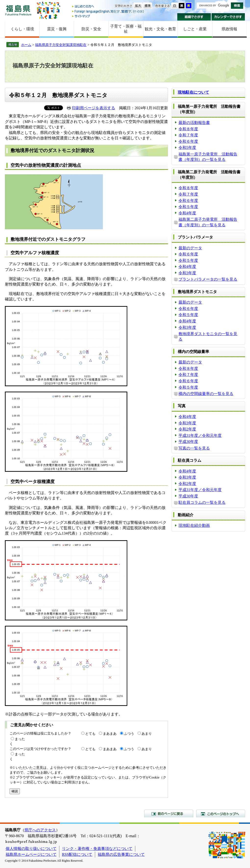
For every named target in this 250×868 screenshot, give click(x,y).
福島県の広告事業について (121, 854)
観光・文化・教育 (160, 29)
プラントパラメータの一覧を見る (208, 279)
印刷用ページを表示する (94, 108)
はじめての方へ (108, 7)
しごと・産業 (195, 29)
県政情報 (229, 29)
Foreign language (108, 11)
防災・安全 (91, 29)
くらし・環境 (22, 29)
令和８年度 (188, 129)
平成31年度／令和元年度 (200, 435)
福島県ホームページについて (31, 854)
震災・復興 (57, 29)
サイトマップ (108, 16)
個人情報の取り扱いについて (31, 849)
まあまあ (110, 734)
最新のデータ (190, 248)
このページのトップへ (221, 813)
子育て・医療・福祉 (126, 29)
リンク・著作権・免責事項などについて (97, 849)
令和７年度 (188, 135)
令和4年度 (187, 213)
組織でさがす (194, 17)
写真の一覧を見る (194, 448)
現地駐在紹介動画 (194, 525)
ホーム (26, 45)
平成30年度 (188, 442)
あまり (147, 734)
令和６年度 (188, 141)
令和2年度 (187, 429)
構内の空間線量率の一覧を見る (206, 394)
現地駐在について (193, 92)
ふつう (129, 734)
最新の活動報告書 (194, 123)
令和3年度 (187, 273)
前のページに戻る (169, 813)
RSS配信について (77, 854)
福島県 (18, 10)
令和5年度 (187, 148)
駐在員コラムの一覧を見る (202, 502)
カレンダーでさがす (228, 17)
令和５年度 (188, 207)
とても (90, 734)
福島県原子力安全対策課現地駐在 (61, 45)
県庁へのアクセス (40, 830)
